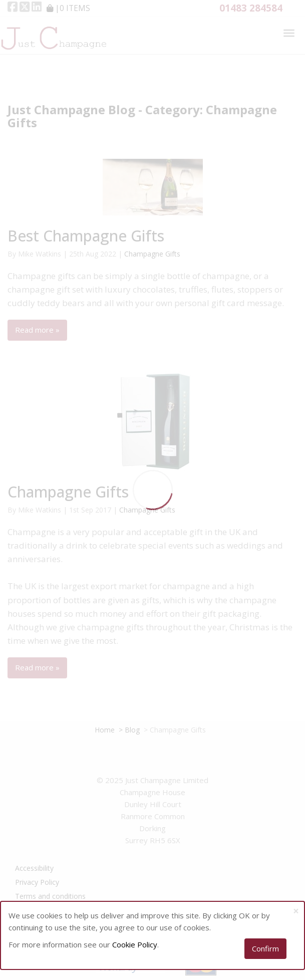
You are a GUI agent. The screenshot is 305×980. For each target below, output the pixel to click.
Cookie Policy (135, 944)
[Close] (296, 911)
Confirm (265, 948)
